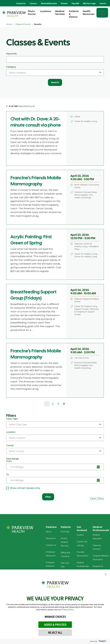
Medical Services (60, 13)
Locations (46, 11)
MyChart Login (89, 3)
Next (64, 404)
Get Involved (83, 529)
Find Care (102, 13)
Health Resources (89, 13)
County (55, 449)
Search (103, 3)
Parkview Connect (102, 542)
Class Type (55, 423)
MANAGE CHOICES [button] (55, 617)
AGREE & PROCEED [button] (55, 625)
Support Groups (81, 309)
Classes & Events (23, 24)
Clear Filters (97, 498)
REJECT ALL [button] (55, 633)
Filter (48, 497)
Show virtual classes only (23, 488)
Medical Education (49, 3)
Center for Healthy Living (86, 121)
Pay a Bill (75, 3)
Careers (33, 3)
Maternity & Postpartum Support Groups (86, 312)
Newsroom (51, 539)
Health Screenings (83, 198)
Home (9, 24)
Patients (67, 527)
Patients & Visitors (74, 14)
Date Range (12, 459)
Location (55, 436)
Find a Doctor (32, 13)
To (55, 478)
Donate (64, 3)
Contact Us (21, 3)
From (55, 465)
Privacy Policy (68, 610)
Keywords (55, 58)
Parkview (52, 527)
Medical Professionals (102, 529)
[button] (106, 574)
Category (55, 71)
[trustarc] (102, 641)
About (49, 532)
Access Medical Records (65, 543)
